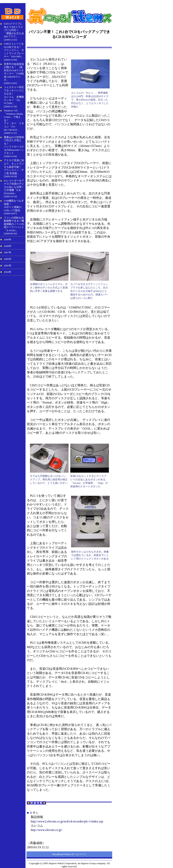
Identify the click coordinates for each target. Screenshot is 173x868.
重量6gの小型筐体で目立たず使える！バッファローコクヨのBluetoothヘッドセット (14, 145)
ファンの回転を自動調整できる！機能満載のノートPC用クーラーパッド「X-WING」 (14, 224)
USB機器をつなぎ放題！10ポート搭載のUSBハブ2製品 (14, 206)
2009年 (8, 240)
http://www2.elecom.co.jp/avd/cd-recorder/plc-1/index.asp (67, 821)
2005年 (8, 266)
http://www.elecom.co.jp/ (46, 830)
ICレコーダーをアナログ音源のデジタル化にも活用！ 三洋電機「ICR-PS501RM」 (14, 187)
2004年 (8, 272)
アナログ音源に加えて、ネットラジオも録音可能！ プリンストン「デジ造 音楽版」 (14, 167)
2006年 (8, 259)
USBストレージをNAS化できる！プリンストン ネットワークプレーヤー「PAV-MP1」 (14, 50)
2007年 (8, 253)
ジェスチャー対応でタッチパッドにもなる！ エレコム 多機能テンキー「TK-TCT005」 (14, 95)
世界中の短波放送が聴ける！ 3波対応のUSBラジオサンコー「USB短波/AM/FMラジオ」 (14, 72)
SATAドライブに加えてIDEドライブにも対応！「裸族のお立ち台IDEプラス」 (14, 30)
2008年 (8, 246)
